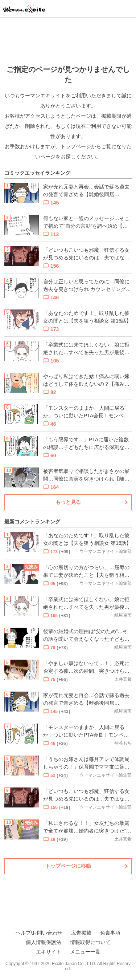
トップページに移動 (68, 866)
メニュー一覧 (85, 952)
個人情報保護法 (44, 942)
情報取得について (90, 942)
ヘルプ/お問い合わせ (39, 933)
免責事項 (110, 933)
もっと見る (68, 502)
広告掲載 (81, 933)
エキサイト (49, 952)
